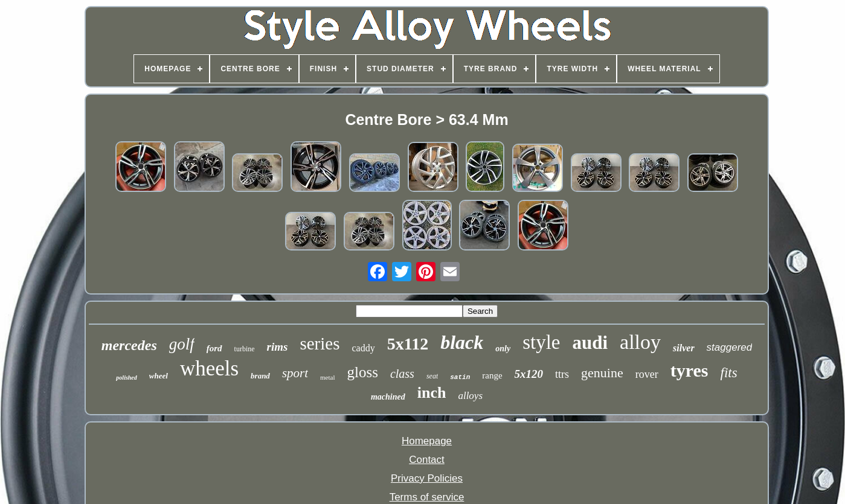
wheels (209, 368)
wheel (159, 376)
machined (388, 397)
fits (729, 373)
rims (278, 347)
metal (327, 377)
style (541, 342)
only (503, 349)
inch (432, 393)
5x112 (408, 344)
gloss (363, 372)
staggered (730, 347)
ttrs (562, 374)
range (492, 375)
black (462, 342)
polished (126, 378)
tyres (689, 370)
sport (295, 373)
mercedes (129, 345)
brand (260, 376)
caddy (363, 348)
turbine (245, 349)
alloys (470, 396)
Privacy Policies (427, 478)
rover (647, 374)
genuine (602, 373)
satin (460, 377)
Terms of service (427, 497)
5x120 (529, 374)
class (402, 374)
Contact (427, 460)
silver (684, 348)
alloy (640, 342)
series (320, 343)
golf (182, 344)
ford (214, 348)
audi (590, 343)
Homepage (427, 441)
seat (432, 376)
